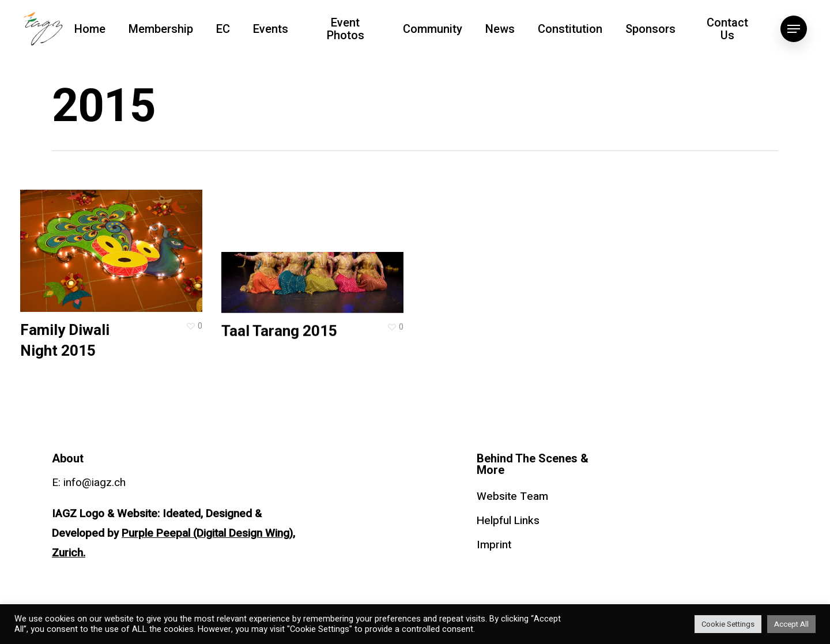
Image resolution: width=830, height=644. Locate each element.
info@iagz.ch (95, 483)
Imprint (494, 545)
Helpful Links (508, 521)
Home (90, 29)
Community (433, 29)
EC (223, 29)
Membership (161, 29)
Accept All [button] (791, 624)
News (500, 29)
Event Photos (346, 29)
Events (271, 29)
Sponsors (650, 29)
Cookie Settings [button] (728, 624)
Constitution (570, 29)
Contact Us (727, 29)
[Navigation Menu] (794, 29)
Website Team (512, 496)
